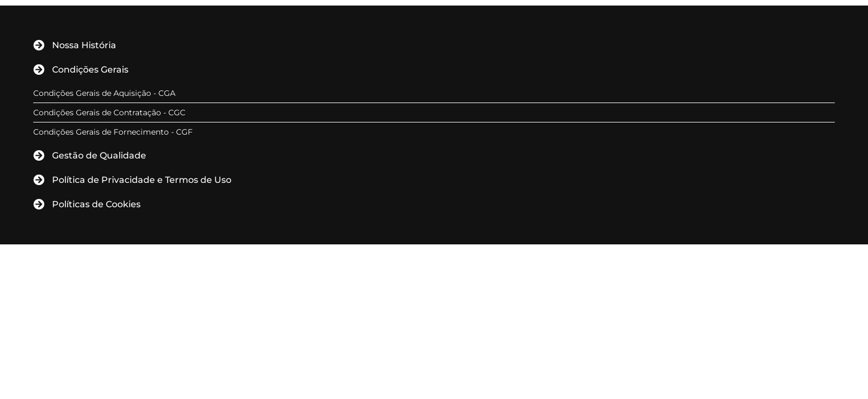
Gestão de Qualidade (99, 155)
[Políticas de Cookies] (39, 204)
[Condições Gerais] (39, 70)
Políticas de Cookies (96, 204)
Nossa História (84, 45)
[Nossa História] (39, 45)
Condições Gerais (90, 70)
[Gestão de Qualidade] (39, 156)
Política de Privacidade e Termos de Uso (142, 180)
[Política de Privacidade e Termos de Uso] (39, 180)
